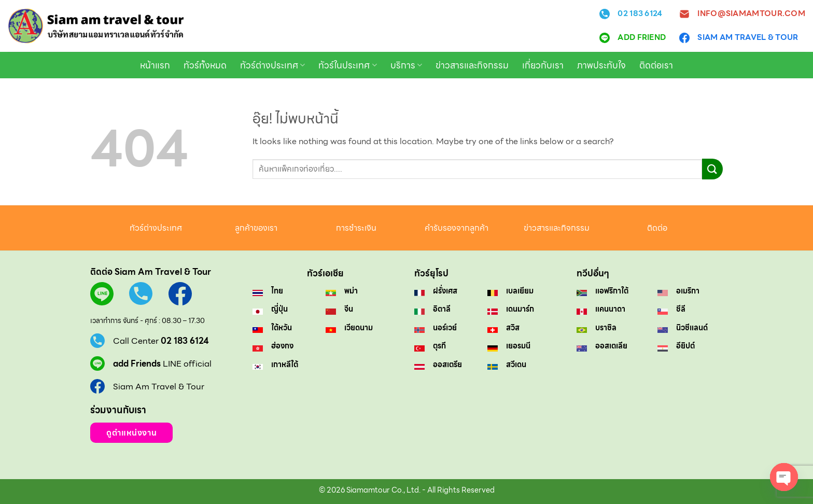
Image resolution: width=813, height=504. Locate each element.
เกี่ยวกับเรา (543, 65)
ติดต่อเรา (656, 65)
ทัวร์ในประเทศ (347, 65)
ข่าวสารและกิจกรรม (472, 65)
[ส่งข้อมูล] (712, 169)
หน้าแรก (155, 65)
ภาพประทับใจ (601, 65)
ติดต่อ (657, 228)
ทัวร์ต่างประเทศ (272, 65)
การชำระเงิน (356, 228)
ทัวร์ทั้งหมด (205, 65)
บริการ (406, 65)
